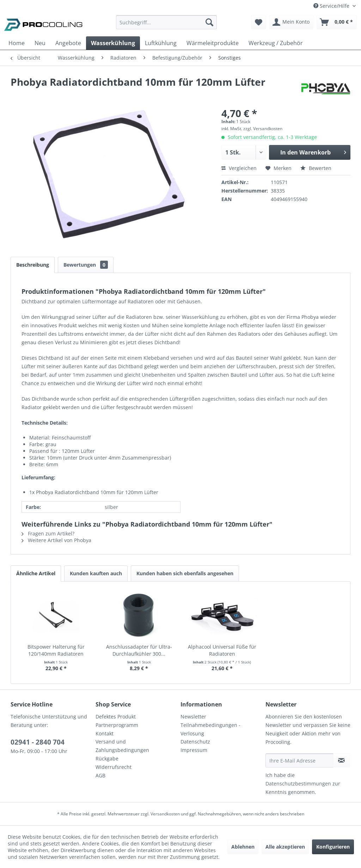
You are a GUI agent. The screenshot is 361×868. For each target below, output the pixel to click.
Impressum (194, 750)
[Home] (17, 43)
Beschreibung (33, 265)
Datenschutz (195, 742)
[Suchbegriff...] (167, 22)
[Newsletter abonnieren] (342, 760)
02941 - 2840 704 (38, 742)
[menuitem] (167, 26)
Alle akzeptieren (285, 847)
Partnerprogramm (117, 725)
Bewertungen (86, 265)
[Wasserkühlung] (113, 43)
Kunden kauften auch (96, 573)
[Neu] (40, 43)
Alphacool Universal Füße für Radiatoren (222, 650)
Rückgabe (107, 758)
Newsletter (193, 717)
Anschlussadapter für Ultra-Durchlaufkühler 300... (139, 650)
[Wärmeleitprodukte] (213, 43)
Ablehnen (243, 847)
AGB (100, 775)
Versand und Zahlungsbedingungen (122, 746)
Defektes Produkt (116, 717)
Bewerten (316, 168)
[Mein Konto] (291, 22)
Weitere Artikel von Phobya (56, 540)
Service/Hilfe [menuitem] (332, 6)
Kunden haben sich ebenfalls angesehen (185, 573)
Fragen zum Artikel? (48, 533)
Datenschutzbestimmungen (298, 784)
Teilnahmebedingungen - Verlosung (210, 729)
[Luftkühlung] (161, 43)
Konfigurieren (333, 847)
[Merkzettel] (259, 22)
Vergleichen (239, 168)
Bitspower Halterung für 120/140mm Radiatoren (56, 650)
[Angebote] (68, 43)
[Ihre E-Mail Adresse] (299, 760)
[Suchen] (209, 22)
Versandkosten (165, 814)
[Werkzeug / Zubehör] (276, 43)
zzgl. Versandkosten (263, 129)
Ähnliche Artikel (36, 573)
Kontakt (105, 733)
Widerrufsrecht (114, 767)
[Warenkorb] (337, 22)
